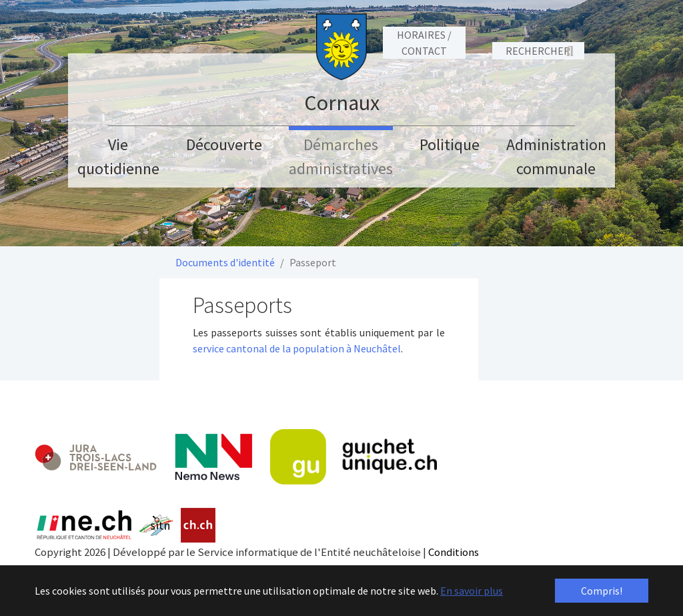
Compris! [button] (602, 591)
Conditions (454, 552)
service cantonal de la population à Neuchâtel (297, 348)
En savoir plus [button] (472, 591)
